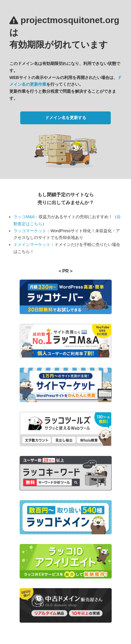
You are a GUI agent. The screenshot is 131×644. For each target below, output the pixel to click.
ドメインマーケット (32, 244)
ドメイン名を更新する (66, 118)
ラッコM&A (24, 217)
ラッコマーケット (30, 231)
